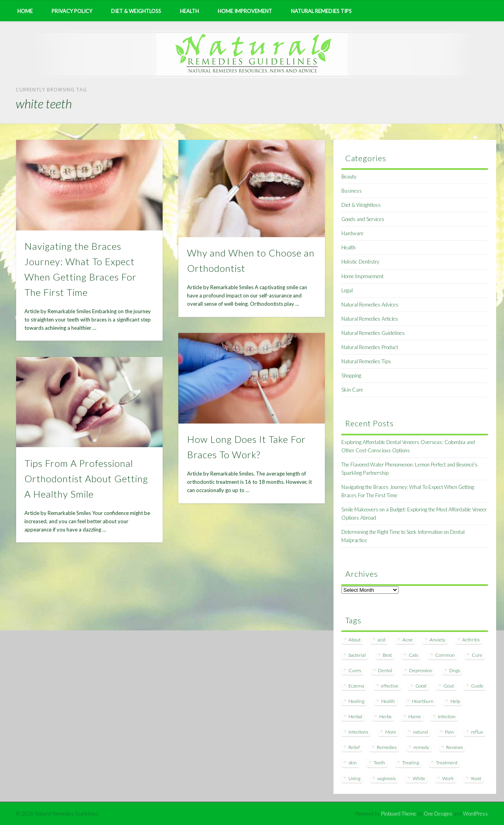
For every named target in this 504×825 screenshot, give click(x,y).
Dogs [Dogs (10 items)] (455, 670)
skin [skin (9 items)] (353, 763)
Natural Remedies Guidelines (373, 333)
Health (189, 11)
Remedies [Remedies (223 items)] (387, 747)
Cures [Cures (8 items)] (355, 670)
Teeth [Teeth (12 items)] (379, 763)
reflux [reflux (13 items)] (477, 732)
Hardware (352, 233)
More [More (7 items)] (391, 732)
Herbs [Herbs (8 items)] (385, 716)
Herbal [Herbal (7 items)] (355, 716)
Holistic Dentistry (360, 262)
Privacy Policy (72, 11)
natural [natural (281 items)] (421, 732)
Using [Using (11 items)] (354, 778)
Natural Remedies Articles (370, 319)
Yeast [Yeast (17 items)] (476, 778)
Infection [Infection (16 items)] (447, 716)
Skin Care (352, 390)
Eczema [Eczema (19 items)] (356, 686)
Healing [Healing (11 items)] (356, 701)
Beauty (349, 177)
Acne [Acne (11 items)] (408, 640)
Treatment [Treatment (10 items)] (447, 763)
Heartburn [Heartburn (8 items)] (423, 701)
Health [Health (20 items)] (388, 701)
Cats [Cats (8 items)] (413, 655)
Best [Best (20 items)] (387, 655)
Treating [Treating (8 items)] (410, 763)
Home (25, 11)
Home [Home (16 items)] (415, 716)
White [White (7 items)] (419, 778)
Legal (347, 290)
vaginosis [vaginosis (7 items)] (386, 778)
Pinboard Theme (399, 814)
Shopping (351, 375)
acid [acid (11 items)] (382, 640)
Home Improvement (245, 11)
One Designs (438, 814)
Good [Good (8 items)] (421, 686)
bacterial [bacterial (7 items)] (357, 655)
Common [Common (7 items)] (445, 655)
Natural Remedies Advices (370, 305)
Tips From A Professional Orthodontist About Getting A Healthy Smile (86, 478)
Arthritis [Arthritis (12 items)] (471, 640)
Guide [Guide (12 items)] (477, 686)
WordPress (475, 814)
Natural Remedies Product (370, 347)
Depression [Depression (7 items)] (421, 670)
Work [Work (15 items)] (448, 778)
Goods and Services (363, 219)
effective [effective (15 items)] (390, 686)
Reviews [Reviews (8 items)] (454, 747)
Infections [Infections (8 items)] (358, 732)
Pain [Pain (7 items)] (449, 732)
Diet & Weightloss (136, 11)
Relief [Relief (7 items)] (354, 747)
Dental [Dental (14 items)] (385, 670)
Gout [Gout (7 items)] (449, 686)
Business (352, 191)
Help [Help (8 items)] (455, 701)
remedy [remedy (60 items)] (421, 747)
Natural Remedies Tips (321, 11)
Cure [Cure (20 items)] (477, 655)
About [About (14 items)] (355, 640)
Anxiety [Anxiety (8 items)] (437, 640)
